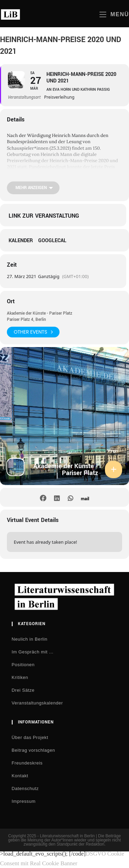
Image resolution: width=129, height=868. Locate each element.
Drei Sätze (23, 690)
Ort (11, 302)
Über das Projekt (30, 737)
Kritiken (20, 677)
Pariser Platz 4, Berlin (26, 320)
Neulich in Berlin (30, 639)
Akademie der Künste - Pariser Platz (40, 313)
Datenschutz (25, 788)
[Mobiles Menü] (114, 14)
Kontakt (20, 776)
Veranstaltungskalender (37, 703)
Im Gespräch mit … (33, 652)
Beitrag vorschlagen (33, 750)
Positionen (23, 665)
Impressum (24, 801)
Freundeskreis (27, 763)
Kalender (21, 241)
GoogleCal (52, 241)
